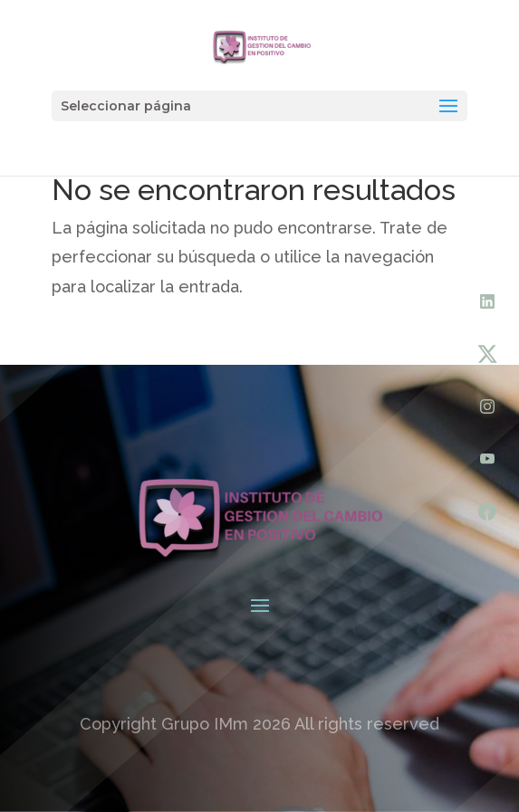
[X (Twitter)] (487, 354)
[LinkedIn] (487, 301)
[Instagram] (487, 406)
